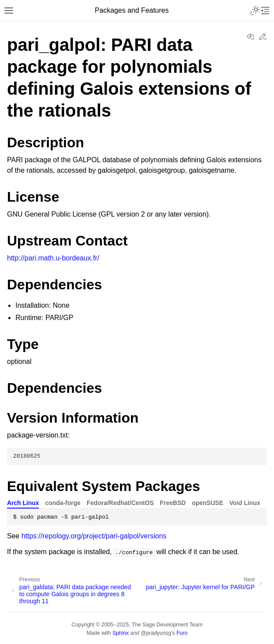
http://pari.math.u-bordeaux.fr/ (53, 258)
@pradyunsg (156, 633)
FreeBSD (173, 503)
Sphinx (121, 633)
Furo (182, 633)
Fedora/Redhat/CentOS (120, 503)
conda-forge (63, 503)
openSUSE (207, 503)
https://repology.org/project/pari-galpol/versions (94, 536)
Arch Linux (23, 503)
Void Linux (245, 503)
